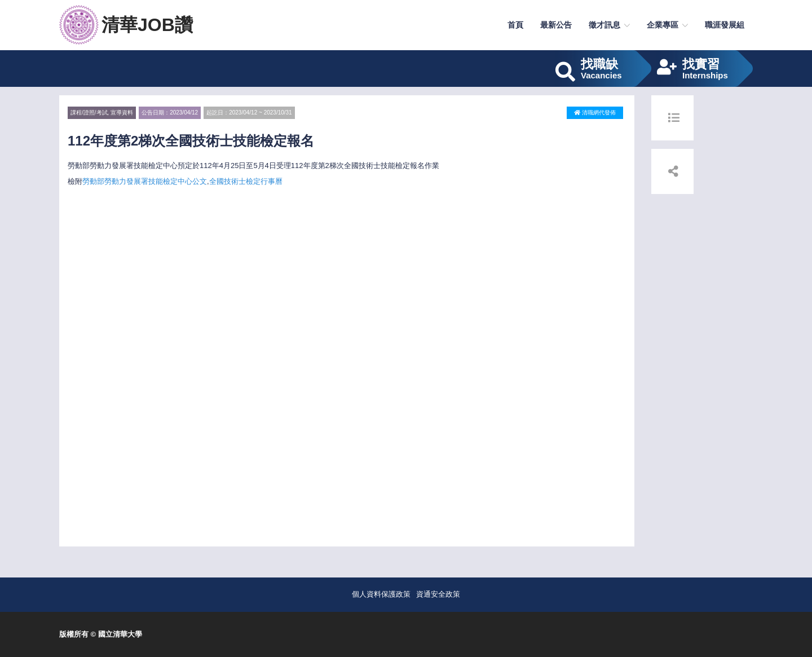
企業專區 (663, 25)
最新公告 (556, 25)
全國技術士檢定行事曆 (246, 181)
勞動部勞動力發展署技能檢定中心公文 (145, 181)
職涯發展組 (725, 25)
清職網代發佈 (595, 113)
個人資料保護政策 (381, 594)
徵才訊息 (604, 25)
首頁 (515, 25)
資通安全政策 (438, 594)
